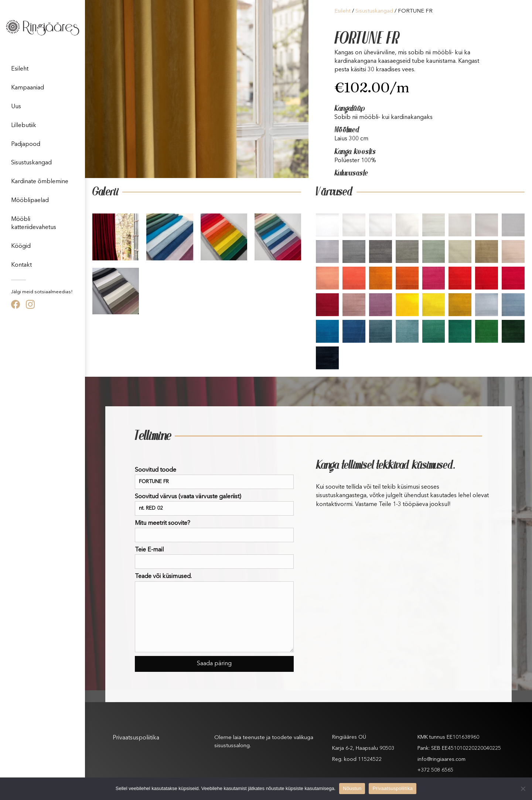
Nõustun (352, 788)
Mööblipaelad (30, 201)
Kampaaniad (28, 88)
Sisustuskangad (31, 163)
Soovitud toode (214, 478)
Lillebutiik (24, 126)
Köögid (21, 246)
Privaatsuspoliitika (136, 738)
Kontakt (21, 265)
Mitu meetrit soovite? (214, 531)
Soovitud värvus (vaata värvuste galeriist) (214, 505)
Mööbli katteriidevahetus (34, 223)
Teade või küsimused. (214, 613)
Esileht (20, 69)
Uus (16, 107)
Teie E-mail (214, 558)
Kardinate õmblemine (40, 182)
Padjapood (26, 144)
